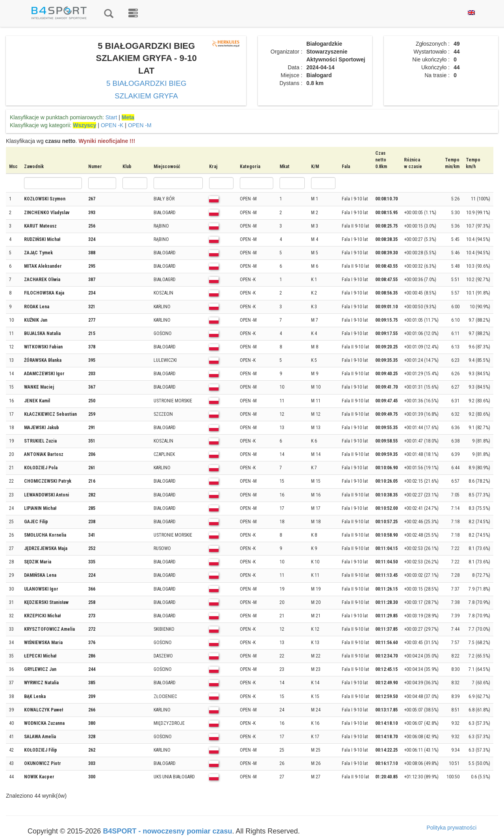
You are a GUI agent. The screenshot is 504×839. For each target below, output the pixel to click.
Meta (128, 117)
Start (111, 117)
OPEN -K (112, 125)
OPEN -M (140, 125)
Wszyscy (84, 125)
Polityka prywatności (451, 828)
